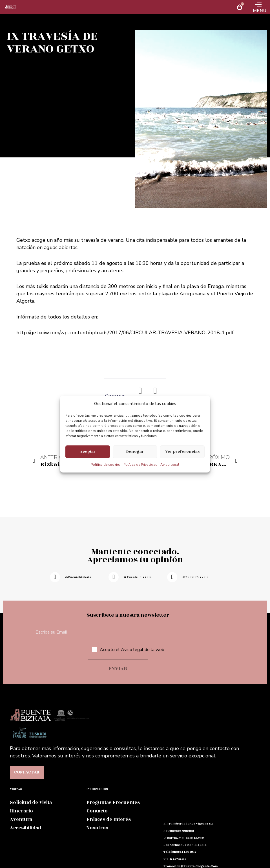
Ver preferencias (182, 451)
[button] (140, 391)
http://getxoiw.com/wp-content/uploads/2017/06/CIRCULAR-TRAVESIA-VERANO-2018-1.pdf (125, 333)
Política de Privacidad (140, 465)
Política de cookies (106, 465)
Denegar (135, 451)
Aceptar (88, 451)
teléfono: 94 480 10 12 (180, 852)
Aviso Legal (170, 465)
